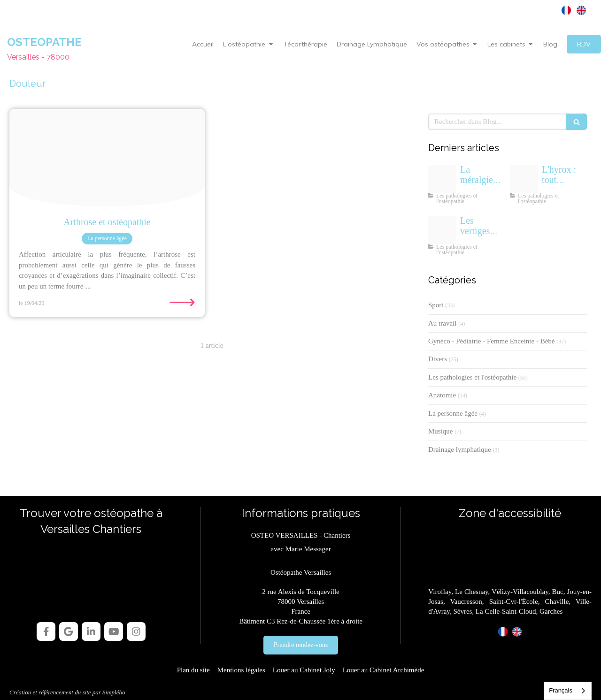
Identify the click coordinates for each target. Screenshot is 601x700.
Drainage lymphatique (460, 449)
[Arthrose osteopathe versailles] (107, 158)
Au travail (442, 323)
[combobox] (568, 691)
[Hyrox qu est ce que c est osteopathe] (524, 179)
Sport (436, 305)
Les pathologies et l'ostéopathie (472, 377)
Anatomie (442, 395)
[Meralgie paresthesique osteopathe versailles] (442, 179)
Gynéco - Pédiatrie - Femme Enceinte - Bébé (491, 341)
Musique (441, 431)
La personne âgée (453, 413)
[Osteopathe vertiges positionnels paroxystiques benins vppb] (442, 230)
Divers (438, 359)
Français (561, 690)
